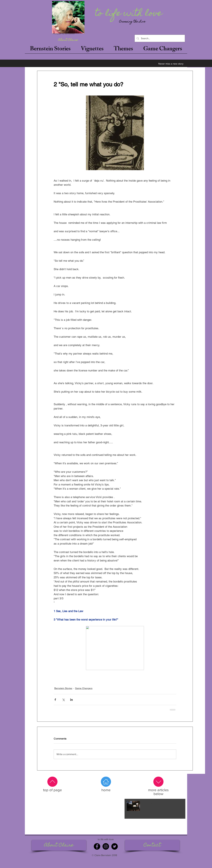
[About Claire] (68, 40)
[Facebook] (97, 846)
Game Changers (84, 688)
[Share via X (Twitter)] (63, 700)
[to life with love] (129, 14)
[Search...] (159, 38)
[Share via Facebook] (55, 700)
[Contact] (152, 845)
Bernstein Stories (63, 688)
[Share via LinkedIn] (71, 700)
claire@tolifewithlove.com (152, 854)
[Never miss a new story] (171, 64)
